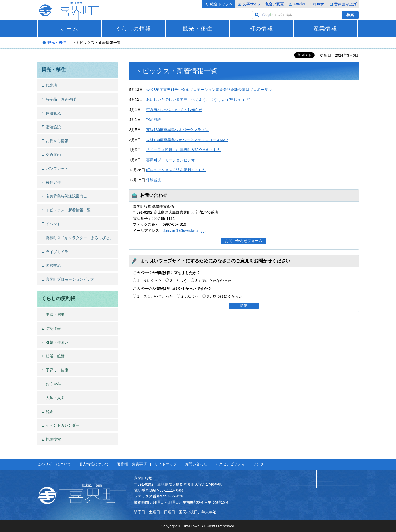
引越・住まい (57, 342)
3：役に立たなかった (213, 281)
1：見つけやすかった (155, 296)
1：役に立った (149, 281)
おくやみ (53, 384)
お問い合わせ (196, 464)
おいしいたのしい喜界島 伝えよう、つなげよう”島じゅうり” (198, 99)
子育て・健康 (57, 370)
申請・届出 (55, 315)
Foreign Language (309, 4)
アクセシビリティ (230, 464)
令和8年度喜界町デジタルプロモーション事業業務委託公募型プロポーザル (209, 90)
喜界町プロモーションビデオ (171, 160)
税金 (50, 412)
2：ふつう (179, 281)
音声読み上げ (345, 4)
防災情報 (53, 328)
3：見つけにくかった (225, 296)
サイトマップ (166, 464)
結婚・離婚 (55, 356)
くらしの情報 (133, 29)
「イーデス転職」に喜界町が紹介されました (184, 150)
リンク (258, 464)
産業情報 (325, 29)
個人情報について (94, 464)
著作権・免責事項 (132, 464)
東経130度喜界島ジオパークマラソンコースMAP (187, 140)
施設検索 (53, 439)
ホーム (69, 29)
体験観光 (154, 180)
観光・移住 (197, 29)
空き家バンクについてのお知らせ (174, 110)
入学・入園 (55, 398)
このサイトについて (54, 464)
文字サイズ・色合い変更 (263, 4)
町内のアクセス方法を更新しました (176, 170)
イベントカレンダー (63, 425)
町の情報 (261, 29)
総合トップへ (221, 4)
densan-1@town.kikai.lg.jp (185, 231)
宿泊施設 (154, 120)
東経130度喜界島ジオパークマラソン (177, 130)
